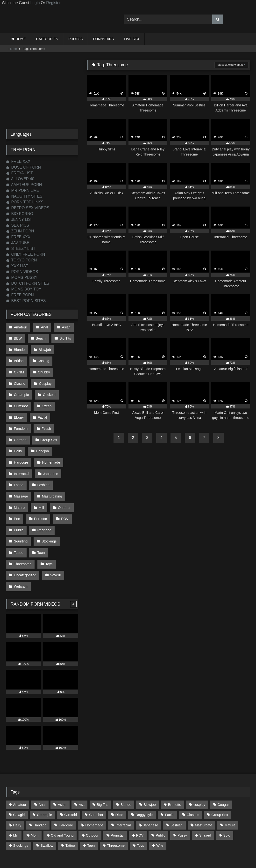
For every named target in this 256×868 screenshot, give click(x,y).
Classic (45, 368)
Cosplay (20, 378)
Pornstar (40, 490)
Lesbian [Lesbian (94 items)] (177, 790)
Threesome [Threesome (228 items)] (116, 810)
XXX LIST (17, 266)
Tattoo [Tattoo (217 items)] (70, 810)
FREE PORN (20, 295)
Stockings (48, 511)
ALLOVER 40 (20, 179)
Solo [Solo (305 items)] (227, 800)
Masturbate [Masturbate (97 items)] (204, 790)
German (20, 419)
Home (13, 49)
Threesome (23, 531)
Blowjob (44, 347)
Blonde (19, 347)
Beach (40, 337)
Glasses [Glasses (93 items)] (193, 779)
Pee (17, 490)
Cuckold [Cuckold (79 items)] (71, 779)
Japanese (50, 450)
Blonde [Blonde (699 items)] (126, 769)
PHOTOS (75, 39)
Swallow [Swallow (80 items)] (47, 810)
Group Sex (48, 419)
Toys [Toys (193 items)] (141, 810)
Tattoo (18, 521)
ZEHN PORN (20, 231)
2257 (121, 847)
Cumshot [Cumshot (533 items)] (96, 779)
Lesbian (43, 460)
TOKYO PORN (21, 260)
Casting (43, 357)
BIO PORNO (19, 214)
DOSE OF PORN (23, 167)
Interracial (21, 450)
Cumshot (47, 388)
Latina (18, 460)
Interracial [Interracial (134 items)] (123, 790)
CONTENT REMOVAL (153, 847)
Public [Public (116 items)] (160, 800)
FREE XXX (18, 161)
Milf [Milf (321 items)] (16, 800)
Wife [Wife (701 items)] (160, 810)
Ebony (42, 398)
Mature (19, 480)
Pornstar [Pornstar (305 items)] (117, 800)
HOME (21, 39)
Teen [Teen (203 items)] (91, 810)
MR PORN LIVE (22, 190)
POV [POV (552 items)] (140, 800)
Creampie (47, 378)
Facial (65, 398)
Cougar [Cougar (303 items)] (223, 769)
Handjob (42, 429)
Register (53, 3)
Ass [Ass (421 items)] (82, 769)
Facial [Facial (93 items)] (170, 779)
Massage (21, 470)
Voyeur (55, 542)
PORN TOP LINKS (25, 202)
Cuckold (20, 388)
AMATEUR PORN (24, 185)
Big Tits (64, 337)
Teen (40, 521)
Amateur (20, 327)
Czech (19, 398)
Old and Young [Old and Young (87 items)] (62, 800)
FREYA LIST (19, 173)
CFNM (67, 357)
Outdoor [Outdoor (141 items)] (92, 800)
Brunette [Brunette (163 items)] (175, 769)
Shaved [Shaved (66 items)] (205, 800)
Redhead (43, 501)
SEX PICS (17, 225)
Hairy (18, 429)
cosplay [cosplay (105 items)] (199, 769)
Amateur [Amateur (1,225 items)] (20, 769)
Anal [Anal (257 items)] (42, 769)
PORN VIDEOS (22, 272)
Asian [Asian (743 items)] (62, 769)
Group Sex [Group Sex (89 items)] (220, 779)
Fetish (46, 409)
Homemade (50, 439)
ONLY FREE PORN (25, 254)
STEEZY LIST (21, 249)
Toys (48, 531)
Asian (65, 327)
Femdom (21, 409)
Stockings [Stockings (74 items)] (21, 810)
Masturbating (51, 470)
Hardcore (21, 439)
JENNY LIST (19, 219)
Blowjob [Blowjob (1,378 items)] (149, 769)
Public (18, 501)
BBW (18, 337)
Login (35, 3)
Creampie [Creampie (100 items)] (44, 779)
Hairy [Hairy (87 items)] (17, 790)
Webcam (21, 552)
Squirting (21, 511)
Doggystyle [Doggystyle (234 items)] (144, 779)
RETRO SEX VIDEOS (28, 208)
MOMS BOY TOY (24, 289)
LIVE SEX (132, 39)
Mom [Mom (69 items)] (35, 800)
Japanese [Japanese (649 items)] (150, 790)
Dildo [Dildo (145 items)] (119, 779)
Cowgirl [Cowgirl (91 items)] (19, 779)
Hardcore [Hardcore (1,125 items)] (66, 790)
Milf (41, 480)
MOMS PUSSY (22, 278)
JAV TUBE (18, 243)
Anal (44, 327)
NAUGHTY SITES (24, 196)
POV (63, 490)
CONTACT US (97, 847)
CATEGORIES (47, 39)
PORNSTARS (103, 39)
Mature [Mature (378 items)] (230, 790)
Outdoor (63, 480)
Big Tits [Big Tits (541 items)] (103, 769)
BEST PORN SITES (26, 301)
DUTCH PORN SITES (28, 283)
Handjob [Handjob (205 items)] (40, 790)
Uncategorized (25, 542)
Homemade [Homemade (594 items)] (94, 790)
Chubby (20, 368)
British (19, 357)
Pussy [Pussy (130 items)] (182, 800)
